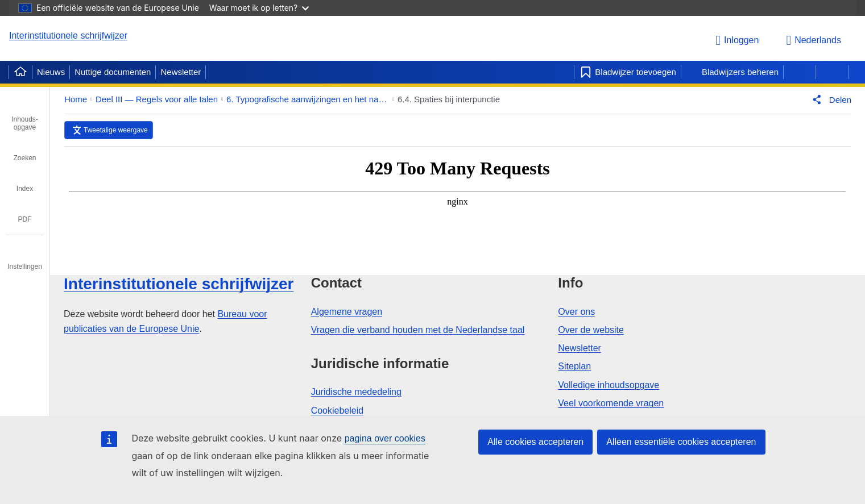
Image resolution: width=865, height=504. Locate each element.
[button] (829, 99)
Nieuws (51, 72)
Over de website (591, 330)
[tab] (25, 115)
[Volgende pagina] (832, 72)
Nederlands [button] (814, 40)
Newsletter (181, 72)
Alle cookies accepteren (535, 442)
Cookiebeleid (338, 411)
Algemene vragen (347, 312)
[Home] (20, 72)
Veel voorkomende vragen (611, 403)
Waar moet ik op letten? (259, 8)
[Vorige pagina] (800, 72)
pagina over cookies (385, 438)
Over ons (576, 312)
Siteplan (574, 366)
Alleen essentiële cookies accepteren (681, 442)
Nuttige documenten (113, 72)
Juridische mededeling (356, 392)
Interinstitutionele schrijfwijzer (68, 36)
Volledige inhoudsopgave (609, 385)
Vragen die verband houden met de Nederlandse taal (418, 330)
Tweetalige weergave (116, 130)
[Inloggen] (739, 40)
